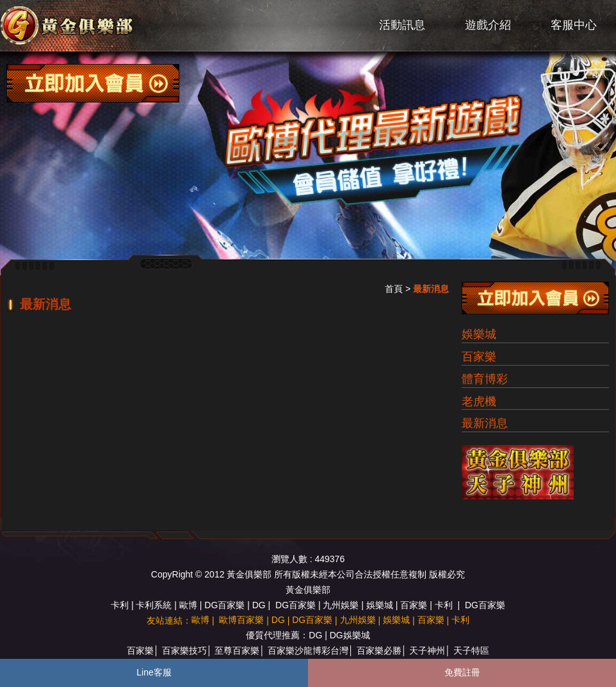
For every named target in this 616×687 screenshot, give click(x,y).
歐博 (188, 605)
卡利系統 (154, 605)
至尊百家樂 (237, 651)
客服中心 (574, 25)
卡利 (120, 605)
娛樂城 (479, 334)
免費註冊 (462, 672)
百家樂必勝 (379, 651)
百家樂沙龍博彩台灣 (308, 651)
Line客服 (154, 672)
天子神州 (427, 651)
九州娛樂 (341, 605)
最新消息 (485, 423)
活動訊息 (402, 25)
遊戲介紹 (488, 25)
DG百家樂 (224, 605)
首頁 (394, 289)
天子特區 (471, 651)
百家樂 (479, 357)
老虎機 (479, 401)
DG (259, 605)
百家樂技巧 (184, 651)
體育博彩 (485, 379)
